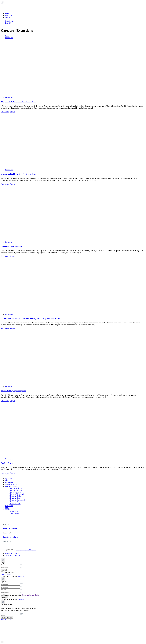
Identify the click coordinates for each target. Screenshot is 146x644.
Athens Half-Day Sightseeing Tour (13, 391)
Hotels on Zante (15, 504)
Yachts (7, 510)
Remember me (7, 572)
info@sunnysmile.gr (11, 537)
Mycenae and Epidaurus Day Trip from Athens (18, 174)
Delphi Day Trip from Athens (12, 246)
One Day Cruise (7, 463)
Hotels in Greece (11, 486)
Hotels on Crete (15, 498)
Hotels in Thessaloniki (17, 494)
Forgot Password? (7, 574)
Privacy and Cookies (12, 554)
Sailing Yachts (14, 514)
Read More (5, 112)
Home (7, 13)
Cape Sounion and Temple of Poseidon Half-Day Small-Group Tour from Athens (30, 319)
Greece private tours (12, 484)
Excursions (9, 38)
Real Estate (9, 506)
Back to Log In (6, 620)
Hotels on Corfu (15, 496)
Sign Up (21, 576)
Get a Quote (9, 21)
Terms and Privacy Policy (31, 595)
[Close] (3, 560)
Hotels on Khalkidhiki (17, 500)
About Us (9, 15)
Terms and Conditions (13, 555)
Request (13, 112)
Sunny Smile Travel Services (26, 550)
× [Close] (2, 642)
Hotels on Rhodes (16, 502)
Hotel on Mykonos (16, 488)
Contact (8, 17)
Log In (22, 599)
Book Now (9, 23)
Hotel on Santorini (16, 490)
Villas (7, 508)
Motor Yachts (14, 512)
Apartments (9, 479)
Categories (5, 475)
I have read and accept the (20, 595)
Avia (7, 480)
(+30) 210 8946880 (10, 529)
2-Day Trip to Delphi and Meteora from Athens (18, 102)
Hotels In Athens (15, 492)
